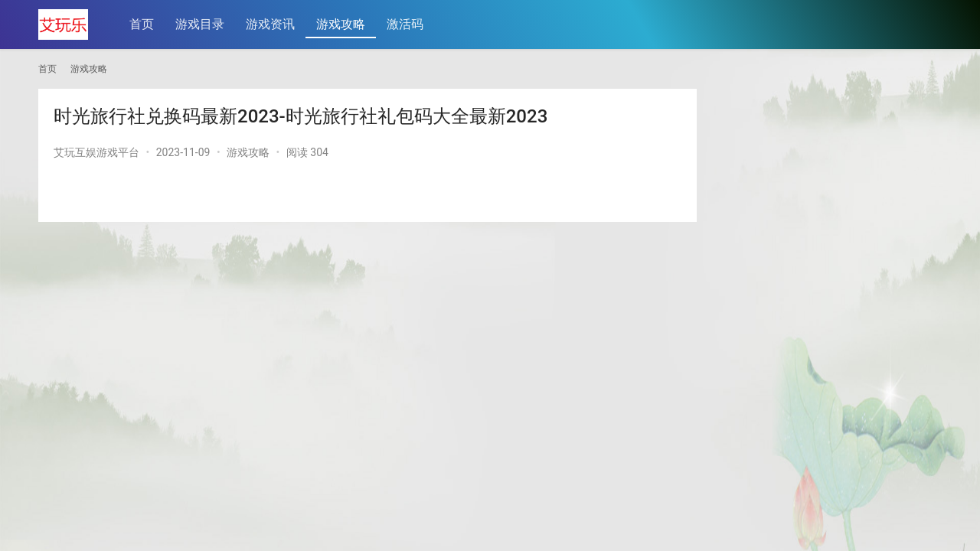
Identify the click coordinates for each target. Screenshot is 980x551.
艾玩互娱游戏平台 (96, 152)
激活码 (405, 24)
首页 (142, 24)
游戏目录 (200, 24)
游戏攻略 (341, 24)
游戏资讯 (270, 24)
